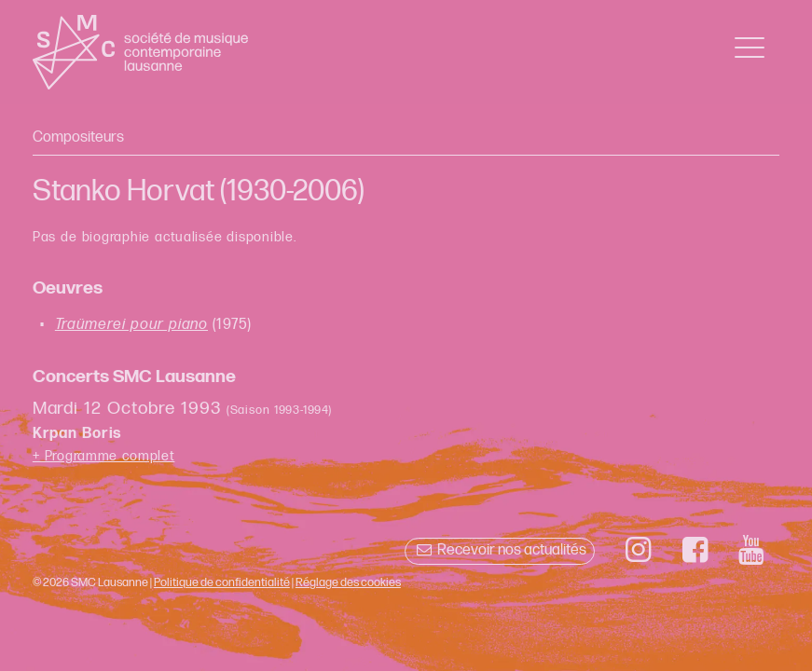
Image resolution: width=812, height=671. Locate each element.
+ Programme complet (104, 456)
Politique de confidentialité (222, 582)
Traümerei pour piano (131, 325)
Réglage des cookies (348, 582)
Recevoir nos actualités (499, 550)
